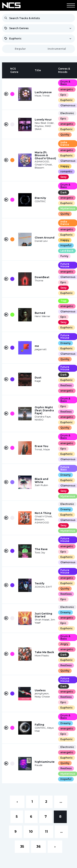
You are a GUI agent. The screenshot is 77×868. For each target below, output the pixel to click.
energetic (67, 89)
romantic (66, 171)
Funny (64, 256)
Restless (66, 385)
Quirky (65, 135)
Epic (63, 95)
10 (31, 832)
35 (22, 847)
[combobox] (38, 28)
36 (38, 847)
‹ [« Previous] (17, 802)
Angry (64, 644)
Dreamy (66, 343)
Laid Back (67, 251)
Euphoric (67, 100)
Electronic (67, 113)
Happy (65, 166)
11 (46, 832)
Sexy (63, 177)
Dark (64, 192)
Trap (63, 301)
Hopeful (66, 245)
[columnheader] (6, 70)
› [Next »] (55, 847)
